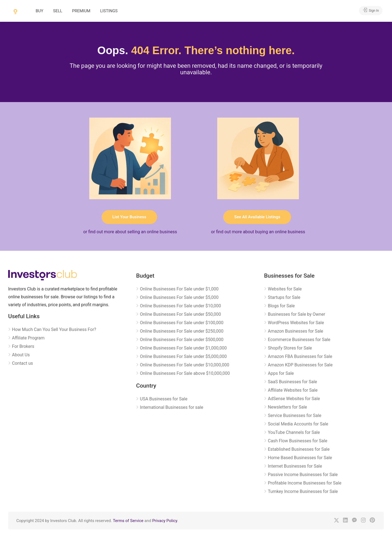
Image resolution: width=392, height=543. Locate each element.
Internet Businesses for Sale (295, 466)
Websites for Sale (285, 289)
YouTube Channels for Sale (294, 432)
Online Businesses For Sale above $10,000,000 (185, 373)
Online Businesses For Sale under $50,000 (180, 314)
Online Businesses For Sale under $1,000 (179, 289)
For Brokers (23, 346)
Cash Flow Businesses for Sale (298, 441)
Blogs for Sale (281, 306)
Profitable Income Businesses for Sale (305, 483)
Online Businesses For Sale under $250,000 (182, 331)
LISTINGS (109, 11)
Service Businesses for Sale (295, 415)
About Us (21, 355)
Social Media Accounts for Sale (298, 424)
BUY (39, 11)
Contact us (22, 363)
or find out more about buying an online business (258, 232)
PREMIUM (81, 11)
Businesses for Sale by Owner (296, 314)
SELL (58, 11)
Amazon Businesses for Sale (295, 331)
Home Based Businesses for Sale (300, 458)
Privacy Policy (165, 521)
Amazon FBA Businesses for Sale (300, 356)
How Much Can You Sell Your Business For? (54, 329)
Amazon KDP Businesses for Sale (300, 365)
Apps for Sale (281, 373)
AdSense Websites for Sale (294, 399)
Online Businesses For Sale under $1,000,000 (183, 348)
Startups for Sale (284, 297)
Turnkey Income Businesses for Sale (303, 491)
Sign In (369, 11)
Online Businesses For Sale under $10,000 (180, 306)
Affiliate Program (28, 338)
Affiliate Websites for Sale (293, 390)
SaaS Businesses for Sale (293, 382)
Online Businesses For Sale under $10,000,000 (185, 365)
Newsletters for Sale (287, 407)
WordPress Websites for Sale (296, 323)
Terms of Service (128, 521)
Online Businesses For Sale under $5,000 (179, 297)
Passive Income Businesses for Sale (303, 475)
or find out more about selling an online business (130, 232)
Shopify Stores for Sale (290, 348)
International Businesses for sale (171, 407)
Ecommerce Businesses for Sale (299, 340)
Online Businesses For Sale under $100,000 (182, 323)
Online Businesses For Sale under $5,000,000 (183, 356)
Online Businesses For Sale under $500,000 (182, 340)
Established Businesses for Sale (299, 449)
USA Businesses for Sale (164, 399)
